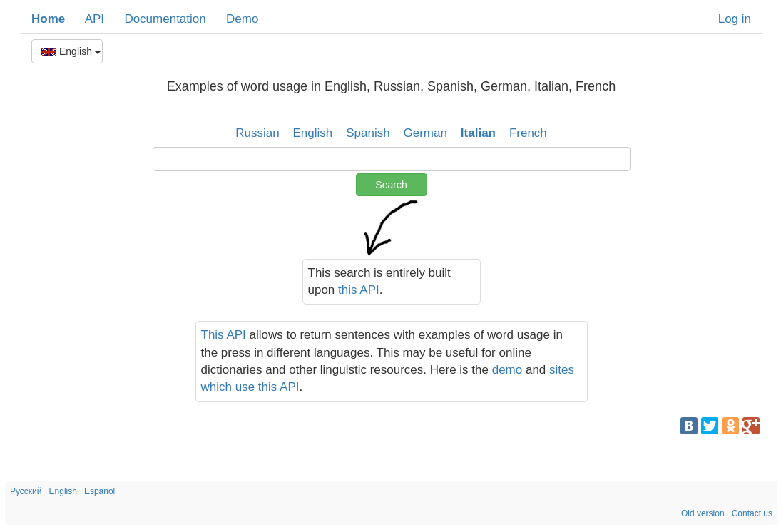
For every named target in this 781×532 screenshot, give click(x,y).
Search (391, 185)
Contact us (752, 513)
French (528, 133)
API (95, 19)
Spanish (368, 133)
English (71, 51)
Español (99, 491)
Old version (703, 513)
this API (359, 290)
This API (224, 335)
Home (48, 19)
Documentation (165, 19)
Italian (478, 133)
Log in (735, 19)
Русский (26, 491)
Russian (257, 133)
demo (507, 370)
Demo (242, 19)
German (425, 133)
